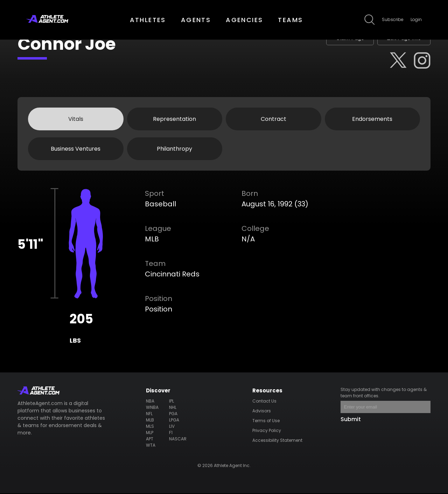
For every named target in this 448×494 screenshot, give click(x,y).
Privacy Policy (267, 431)
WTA (151, 446)
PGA (173, 414)
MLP (150, 433)
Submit (351, 420)
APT (150, 440)
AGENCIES (244, 20)
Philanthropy (174, 149)
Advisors (262, 411)
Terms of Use (266, 421)
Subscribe (393, 19)
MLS (150, 427)
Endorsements (372, 119)
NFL (149, 414)
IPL (171, 402)
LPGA (174, 421)
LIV (172, 427)
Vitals (76, 119)
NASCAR (178, 440)
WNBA (152, 408)
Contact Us (264, 402)
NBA (150, 402)
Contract (274, 119)
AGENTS (196, 20)
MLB (150, 421)
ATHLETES (148, 20)
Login (416, 19)
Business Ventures (76, 149)
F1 (171, 433)
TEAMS (290, 20)
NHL (173, 408)
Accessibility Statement (277, 441)
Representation (174, 119)
